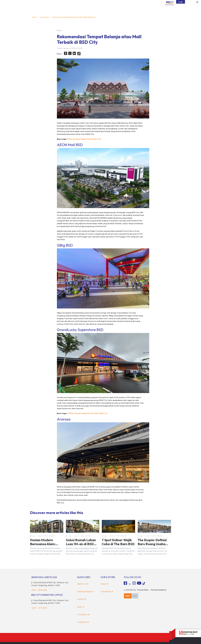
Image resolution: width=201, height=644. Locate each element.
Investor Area (85, 592)
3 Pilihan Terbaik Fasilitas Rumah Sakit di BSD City (87, 413)
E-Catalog (83, 615)
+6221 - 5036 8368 (39, 590)
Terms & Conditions (159, 590)
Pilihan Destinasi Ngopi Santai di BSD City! (84, 139)
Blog (81, 607)
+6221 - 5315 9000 (39, 608)
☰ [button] (197, 2)
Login (181, 2)
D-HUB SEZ (83, 622)
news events (45, 17)
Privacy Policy (143, 590)
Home (34, 17)
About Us (83, 584)
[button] (66, 53)
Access (82, 599)
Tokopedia (107, 592)
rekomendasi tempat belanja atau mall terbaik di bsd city (74, 17)
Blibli (104, 584)
